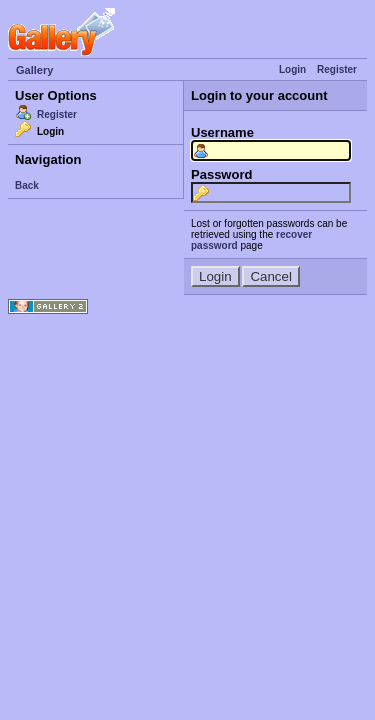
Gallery (34, 70)
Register (337, 69)
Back (27, 185)
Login (292, 69)
